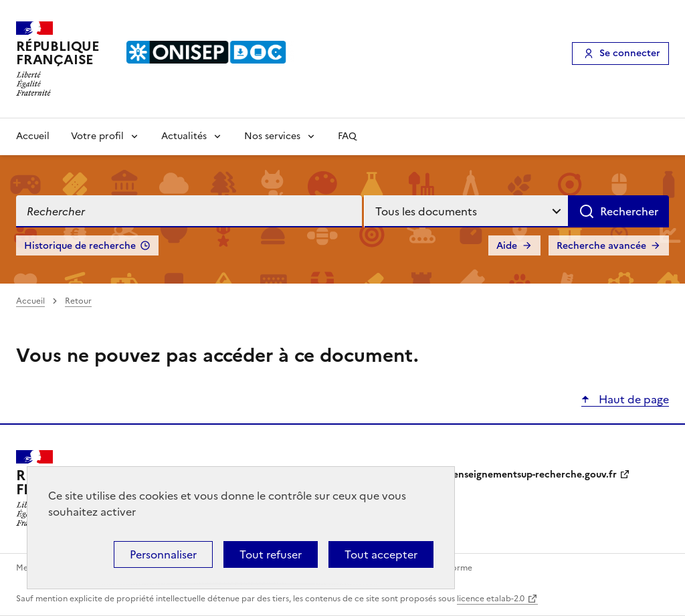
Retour (78, 301)
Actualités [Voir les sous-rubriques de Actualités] (184, 136)
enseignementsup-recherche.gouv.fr (535, 475)
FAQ (347, 136)
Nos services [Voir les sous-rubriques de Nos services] (272, 136)
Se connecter (630, 53)
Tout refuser (271, 554)
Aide (507, 246)
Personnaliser (163, 554)
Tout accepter (381, 554)
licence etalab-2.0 (491, 599)
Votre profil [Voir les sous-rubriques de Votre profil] (97, 136)
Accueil (33, 136)
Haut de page (632, 399)
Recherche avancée (601, 246)
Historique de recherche (80, 246)
